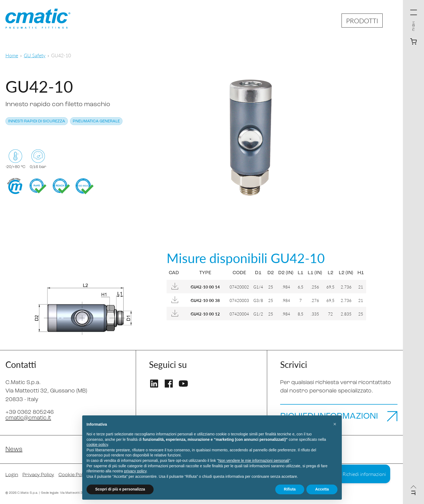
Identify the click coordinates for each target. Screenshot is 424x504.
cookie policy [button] (97, 445)
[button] (335, 424)
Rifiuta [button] (290, 489)
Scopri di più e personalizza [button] (120, 489)
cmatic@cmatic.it (28, 418)
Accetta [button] (322, 489)
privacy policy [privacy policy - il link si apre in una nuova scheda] (135, 471)
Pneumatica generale (96, 121)
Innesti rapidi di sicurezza (37, 121)
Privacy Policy (38, 475)
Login (12, 475)
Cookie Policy (74, 475)
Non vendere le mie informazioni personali (254, 461)
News (14, 449)
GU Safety (35, 55)
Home (12, 55)
